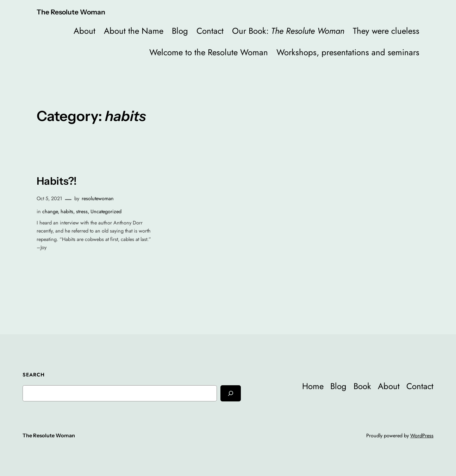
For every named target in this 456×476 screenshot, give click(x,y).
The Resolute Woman (71, 12)
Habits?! (57, 181)
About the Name (134, 31)
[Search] (231, 393)
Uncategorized (106, 211)
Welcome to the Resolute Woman (209, 52)
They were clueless (386, 31)
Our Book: (288, 31)
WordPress (422, 436)
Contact (210, 31)
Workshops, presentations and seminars (348, 52)
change (50, 211)
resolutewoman (98, 198)
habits (67, 211)
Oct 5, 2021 (49, 198)
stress (82, 211)
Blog (180, 31)
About (85, 31)
